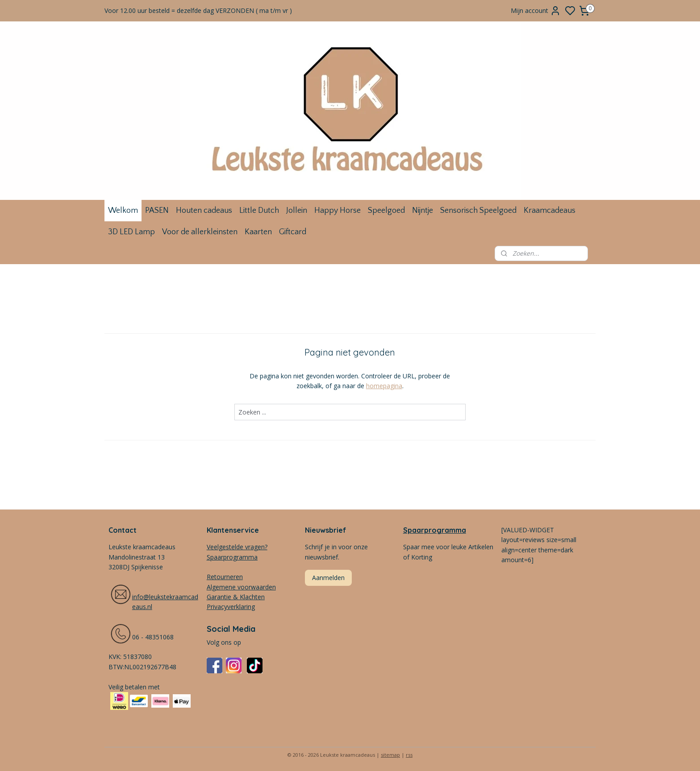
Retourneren (225, 577)
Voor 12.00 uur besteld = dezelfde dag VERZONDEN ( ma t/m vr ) (198, 10)
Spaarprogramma (435, 530)
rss (409, 755)
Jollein (297, 211)
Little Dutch (259, 211)
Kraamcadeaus (550, 211)
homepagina (384, 386)
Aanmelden (328, 578)
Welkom (123, 211)
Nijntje (423, 211)
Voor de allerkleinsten (200, 232)
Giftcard (293, 232)
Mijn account (536, 11)
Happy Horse (337, 211)
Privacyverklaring (231, 607)
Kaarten (258, 232)
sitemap (390, 755)
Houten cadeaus (204, 211)
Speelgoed (386, 211)
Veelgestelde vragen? (237, 547)
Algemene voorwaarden (241, 587)
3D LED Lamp (131, 232)
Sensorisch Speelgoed (478, 211)
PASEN (157, 211)
